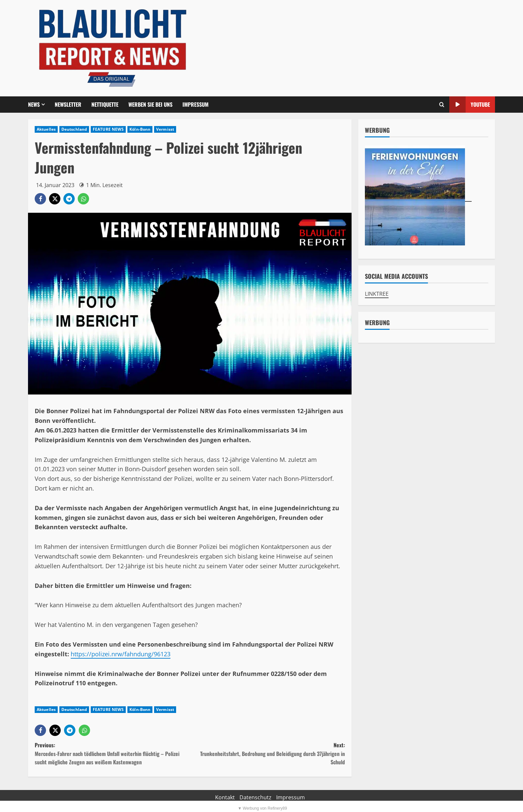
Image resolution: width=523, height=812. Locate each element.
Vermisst (165, 129)
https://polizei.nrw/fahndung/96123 (121, 654)
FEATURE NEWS (108, 129)
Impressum (195, 104)
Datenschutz (255, 797)
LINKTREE (377, 294)
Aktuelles (46, 129)
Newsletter (68, 104)
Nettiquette (105, 104)
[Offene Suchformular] (442, 105)
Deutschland (74, 129)
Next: (267, 754)
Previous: (112, 754)
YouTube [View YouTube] (470, 105)
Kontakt (225, 797)
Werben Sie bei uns (150, 104)
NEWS (34, 104)
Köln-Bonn (140, 129)
